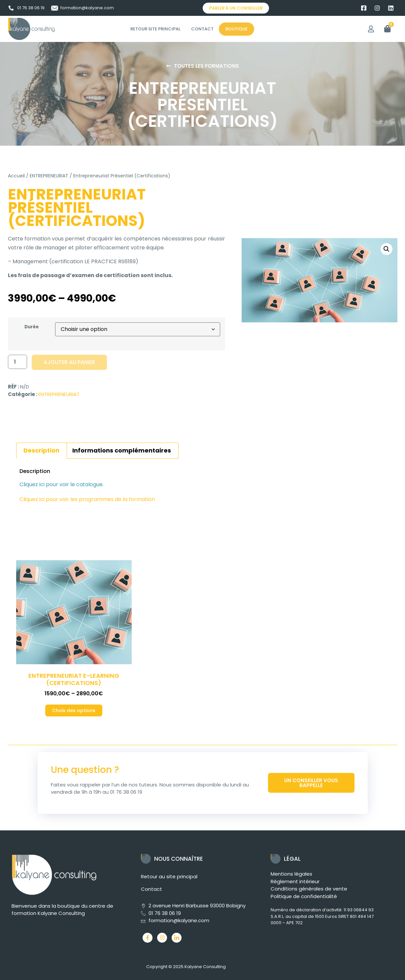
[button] (387, 249)
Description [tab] (41, 450)
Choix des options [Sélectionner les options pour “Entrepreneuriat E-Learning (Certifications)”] (74, 710)
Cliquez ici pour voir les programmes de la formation (88, 499)
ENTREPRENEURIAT (49, 176)
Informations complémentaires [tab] (122, 450)
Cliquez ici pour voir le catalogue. (62, 484)
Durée (32, 327)
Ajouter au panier (69, 362)
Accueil (16, 176)
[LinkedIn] (177, 938)
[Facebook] (148, 938)
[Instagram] (162, 938)
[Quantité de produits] (17, 362)
